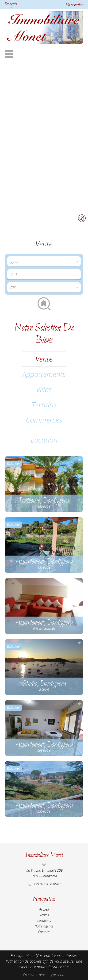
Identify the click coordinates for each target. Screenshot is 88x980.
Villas (44, 389)
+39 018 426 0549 (47, 884)
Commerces (44, 420)
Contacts (44, 932)
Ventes (44, 915)
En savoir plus (34, 975)
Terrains (44, 405)
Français (11, 4)
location (44, 440)
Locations (44, 921)
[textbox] (45, 274)
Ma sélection (75, 5)
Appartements (44, 374)
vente (44, 359)
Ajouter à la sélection (79, 460)
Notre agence (44, 926)
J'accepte (58, 975)
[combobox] (44, 274)
